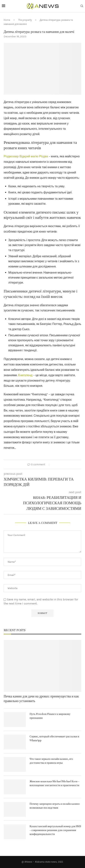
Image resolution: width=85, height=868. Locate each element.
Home (7, 20)
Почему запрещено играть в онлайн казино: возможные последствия (55, 806)
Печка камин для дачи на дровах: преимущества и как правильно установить (41, 699)
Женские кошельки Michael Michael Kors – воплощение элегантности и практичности (54, 783)
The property (25, 20)
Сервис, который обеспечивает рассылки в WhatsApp (54, 738)
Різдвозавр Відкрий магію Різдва (26, 156)
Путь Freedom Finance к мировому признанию (50, 716)
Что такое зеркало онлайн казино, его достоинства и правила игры (51, 761)
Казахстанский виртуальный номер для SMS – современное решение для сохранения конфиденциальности (55, 830)
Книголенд (25, 375)
